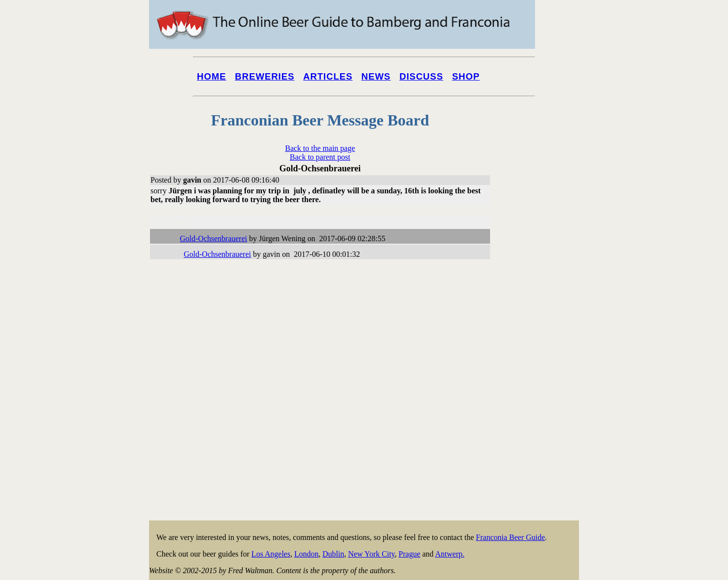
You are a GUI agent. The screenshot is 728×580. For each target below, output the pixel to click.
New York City (371, 554)
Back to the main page (320, 148)
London (306, 554)
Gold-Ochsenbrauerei (214, 238)
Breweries (265, 76)
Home (212, 76)
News (376, 76)
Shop (466, 76)
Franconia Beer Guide (510, 537)
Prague (409, 554)
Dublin (333, 554)
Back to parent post (320, 157)
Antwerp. (450, 554)
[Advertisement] (540, 372)
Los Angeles (271, 554)
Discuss (421, 76)
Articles (328, 76)
